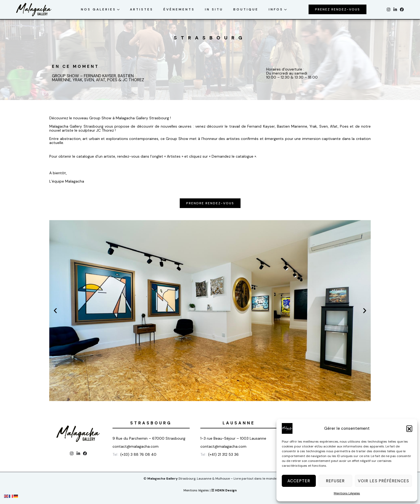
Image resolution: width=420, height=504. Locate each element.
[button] (409, 428)
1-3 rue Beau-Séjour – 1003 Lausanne (233, 438)
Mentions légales (196, 490)
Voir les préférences (383, 481)
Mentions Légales (347, 493)
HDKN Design (224, 490)
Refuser (335, 481)
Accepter (299, 481)
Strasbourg (151, 423)
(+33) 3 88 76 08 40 (138, 454)
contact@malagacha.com (136, 446)
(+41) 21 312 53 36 (224, 454)
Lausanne (239, 423)
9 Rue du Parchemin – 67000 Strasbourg (149, 438)
